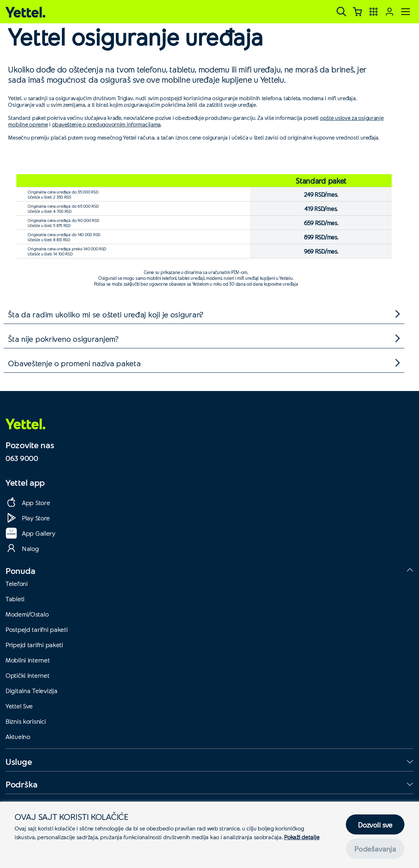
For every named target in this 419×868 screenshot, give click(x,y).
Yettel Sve (19, 706)
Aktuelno (18, 736)
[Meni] (406, 12)
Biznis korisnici (26, 721)
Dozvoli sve (375, 825)
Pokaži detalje (302, 837)
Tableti (15, 599)
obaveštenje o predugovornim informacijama (106, 124)
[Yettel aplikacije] (373, 12)
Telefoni (17, 583)
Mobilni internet (28, 660)
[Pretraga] (341, 12)
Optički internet (27, 675)
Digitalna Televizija (31, 691)
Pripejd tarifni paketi (34, 645)
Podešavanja (375, 849)
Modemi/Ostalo (27, 614)
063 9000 (22, 458)
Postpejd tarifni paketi (37, 629)
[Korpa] (357, 12)
